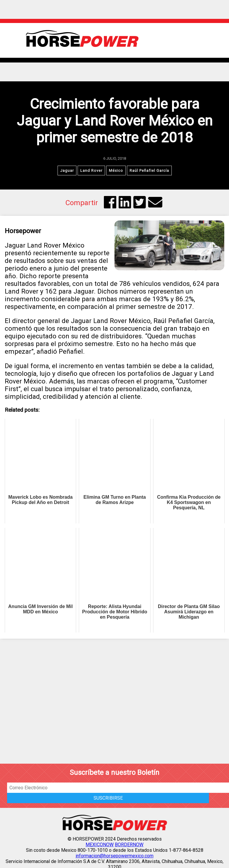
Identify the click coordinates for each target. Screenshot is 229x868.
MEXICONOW (100, 845)
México (116, 171)
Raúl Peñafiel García (149, 171)
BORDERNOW (129, 845)
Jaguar (67, 171)
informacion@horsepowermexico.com (114, 856)
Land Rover (91, 171)
